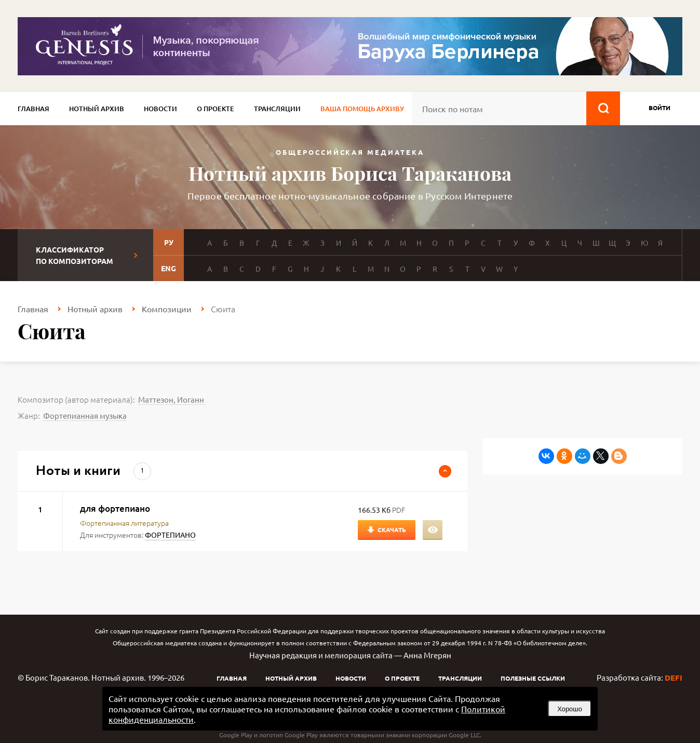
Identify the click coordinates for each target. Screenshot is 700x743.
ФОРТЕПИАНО (170, 535)
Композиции (167, 309)
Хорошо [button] (570, 709)
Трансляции (277, 109)
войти (659, 108)
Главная (33, 109)
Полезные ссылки (533, 678)
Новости (160, 109)
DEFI (674, 678)
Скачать (392, 529)
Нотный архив (97, 109)
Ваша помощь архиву (362, 109)
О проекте (216, 109)
